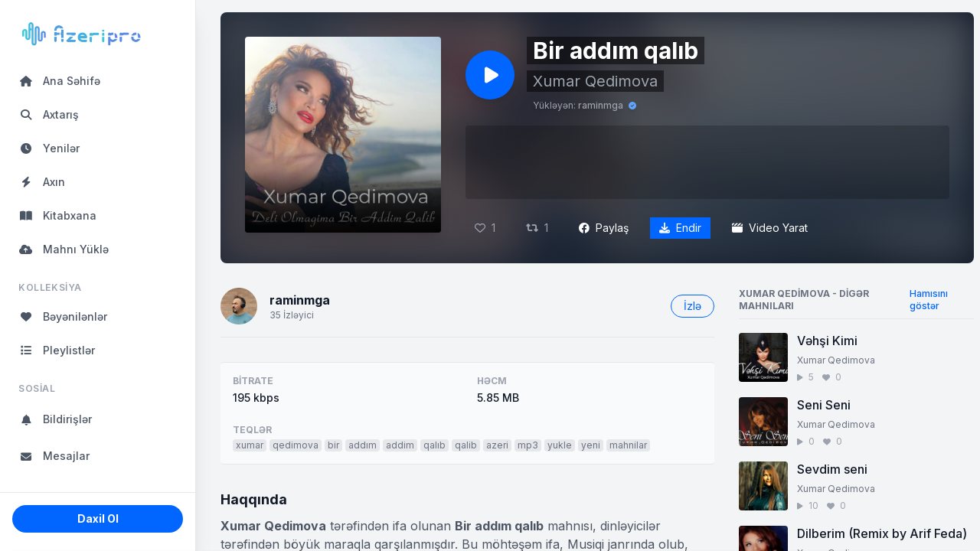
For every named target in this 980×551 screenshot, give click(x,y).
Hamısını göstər (929, 300)
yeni (591, 445)
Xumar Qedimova (595, 81)
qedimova (296, 445)
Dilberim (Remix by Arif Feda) (882, 533)
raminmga (601, 105)
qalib (466, 445)
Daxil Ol (98, 518)
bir (333, 445)
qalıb (434, 445)
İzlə (693, 306)
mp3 (528, 445)
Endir (680, 228)
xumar (250, 445)
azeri (497, 445)
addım (363, 445)
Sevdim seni (832, 469)
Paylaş (604, 228)
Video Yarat (770, 228)
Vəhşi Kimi (827, 341)
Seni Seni (824, 405)
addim (400, 445)
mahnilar (628, 445)
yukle (560, 445)
